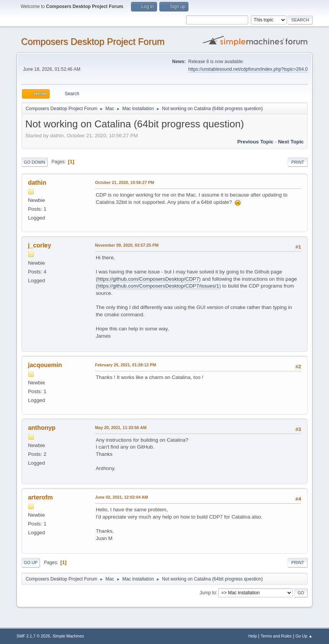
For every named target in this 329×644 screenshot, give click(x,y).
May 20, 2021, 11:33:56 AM (121, 428)
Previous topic (255, 142)
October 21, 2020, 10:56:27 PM (125, 182)
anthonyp (42, 428)
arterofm (40, 497)
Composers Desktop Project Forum (93, 41)
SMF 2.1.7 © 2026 (33, 636)
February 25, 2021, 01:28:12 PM (125, 365)
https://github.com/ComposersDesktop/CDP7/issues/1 (158, 286)
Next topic (291, 142)
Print (298, 162)
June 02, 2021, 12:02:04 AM (122, 497)
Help (253, 636)
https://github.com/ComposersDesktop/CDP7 (148, 279)
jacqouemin (45, 365)
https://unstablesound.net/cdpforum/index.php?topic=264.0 (248, 69)
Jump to (208, 592)
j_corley (39, 245)
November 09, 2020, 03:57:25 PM (127, 245)
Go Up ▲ (304, 636)
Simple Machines (68, 636)
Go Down (34, 162)
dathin (37, 183)
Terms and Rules (276, 636)
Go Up (31, 563)
